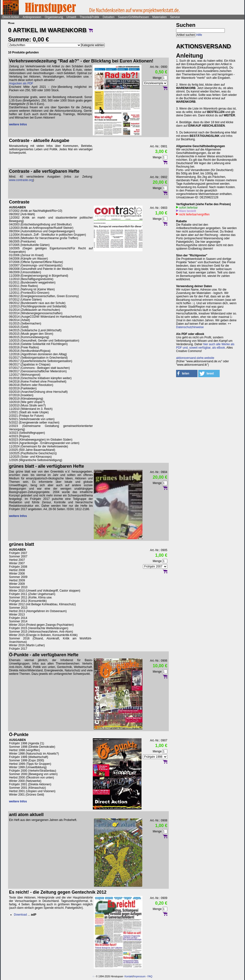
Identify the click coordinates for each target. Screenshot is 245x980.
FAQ (150, 976)
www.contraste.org (21, 180)
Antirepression (32, 17)
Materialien (160, 17)
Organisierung (54, 17)
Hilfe (199, 35)
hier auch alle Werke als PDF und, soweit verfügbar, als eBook (205, 346)
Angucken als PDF (21, 83)
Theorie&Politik (90, 17)
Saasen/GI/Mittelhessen (133, 17)
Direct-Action (11, 17)
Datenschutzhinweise (190, 327)
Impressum (139, 976)
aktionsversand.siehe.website (195, 358)
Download (20, 915)
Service (175, 17)
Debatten (109, 17)
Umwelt (71, 17)
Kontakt (129, 976)
